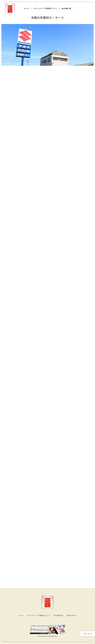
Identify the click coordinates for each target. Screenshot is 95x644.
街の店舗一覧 (66, 8)
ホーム (26, 8)
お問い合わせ (71, 615)
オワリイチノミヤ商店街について (45, 8)
